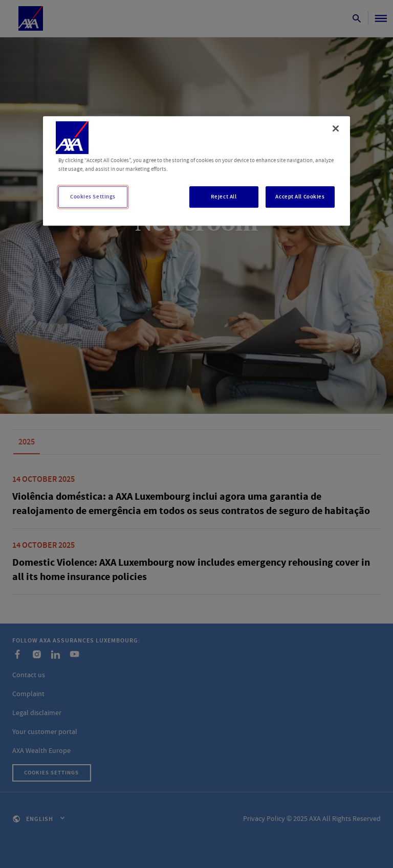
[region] (196, 171)
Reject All (224, 197)
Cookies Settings (93, 197)
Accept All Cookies (300, 197)
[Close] (336, 128)
